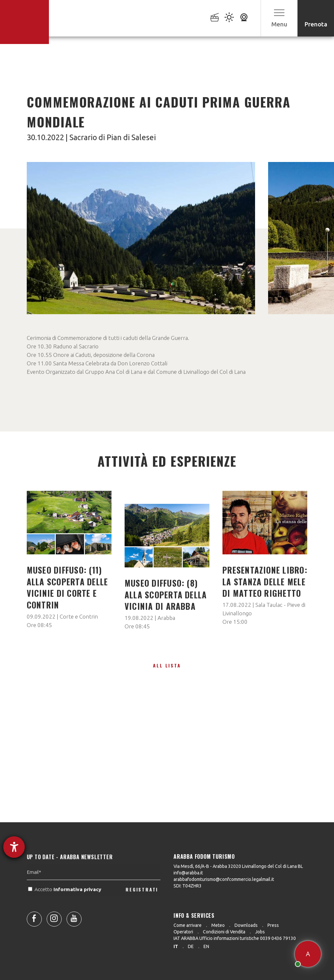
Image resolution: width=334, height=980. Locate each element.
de (191, 946)
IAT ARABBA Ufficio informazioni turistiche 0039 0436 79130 (235, 938)
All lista (167, 665)
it (176, 946)
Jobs (260, 932)
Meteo (218, 925)
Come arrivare (188, 925)
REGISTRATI (142, 908)
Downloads (246, 925)
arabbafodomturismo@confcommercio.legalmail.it (224, 879)
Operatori (183, 932)
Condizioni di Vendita (224, 932)
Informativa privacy (78, 908)
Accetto (65, 908)
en (206, 946)
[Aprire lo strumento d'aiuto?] (14, 847)
